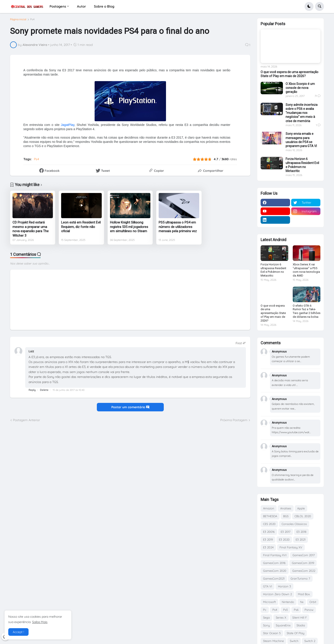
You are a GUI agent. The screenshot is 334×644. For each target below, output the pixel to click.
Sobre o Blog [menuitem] (104, 6)
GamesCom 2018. (274, 563)
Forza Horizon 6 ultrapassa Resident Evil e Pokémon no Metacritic (302, 165)
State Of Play (296, 633)
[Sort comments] (241, 345)
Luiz (31, 353)
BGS (286, 516)
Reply (32, 391)
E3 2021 (301, 539)
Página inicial (18, 21)
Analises (286, 508)
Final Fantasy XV (291, 547)
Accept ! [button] (18, 632)
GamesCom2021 (274, 578)
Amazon (269, 508)
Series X (281, 617)
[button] (309, 6)
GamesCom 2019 (303, 563)
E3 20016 (269, 532)
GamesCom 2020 (275, 571)
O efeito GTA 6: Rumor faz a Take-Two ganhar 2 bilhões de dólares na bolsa (307, 311)
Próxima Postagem (234, 422)
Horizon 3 (284, 586)
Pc (265, 610)
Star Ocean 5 (272, 633)
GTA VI (268, 586)
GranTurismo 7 (300, 578)
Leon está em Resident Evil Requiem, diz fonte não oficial (81, 229)
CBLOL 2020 (303, 516)
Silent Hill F (300, 617)
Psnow (309, 610)
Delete (44, 391)
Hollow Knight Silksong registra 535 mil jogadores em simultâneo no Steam (129, 229)
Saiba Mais (40, 622)
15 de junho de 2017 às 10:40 (69, 392)
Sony (266, 625)
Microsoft (269, 602)
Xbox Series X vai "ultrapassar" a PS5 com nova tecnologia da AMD (306, 270)
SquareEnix (283, 625)
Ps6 (296, 610)
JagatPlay (68, 127)
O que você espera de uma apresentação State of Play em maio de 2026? (289, 74)
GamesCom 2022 (304, 571)
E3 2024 (268, 547)
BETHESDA (270, 516)
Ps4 (32, 21)
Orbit (313, 602)
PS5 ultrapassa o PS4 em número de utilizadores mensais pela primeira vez (178, 229)
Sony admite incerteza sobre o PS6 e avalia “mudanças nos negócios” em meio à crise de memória (302, 113)
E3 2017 (286, 532)
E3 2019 (268, 539)
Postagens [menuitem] (58, 6)
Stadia (301, 625)
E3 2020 (284, 539)
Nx (302, 602)
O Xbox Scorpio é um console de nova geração (300, 88)
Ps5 (285, 610)
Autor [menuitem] (81, 6)
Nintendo (288, 602)
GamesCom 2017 (304, 555)
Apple (301, 508)
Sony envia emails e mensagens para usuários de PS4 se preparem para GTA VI (301, 140)
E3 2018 (301, 532)
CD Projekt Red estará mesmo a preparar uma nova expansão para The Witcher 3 (31, 231)
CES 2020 (269, 524)
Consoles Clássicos (294, 524)
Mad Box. (304, 594)
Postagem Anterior (26, 422)
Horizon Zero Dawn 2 (277, 594)
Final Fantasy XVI (275, 555)
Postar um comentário (130, 409)
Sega (266, 617)
